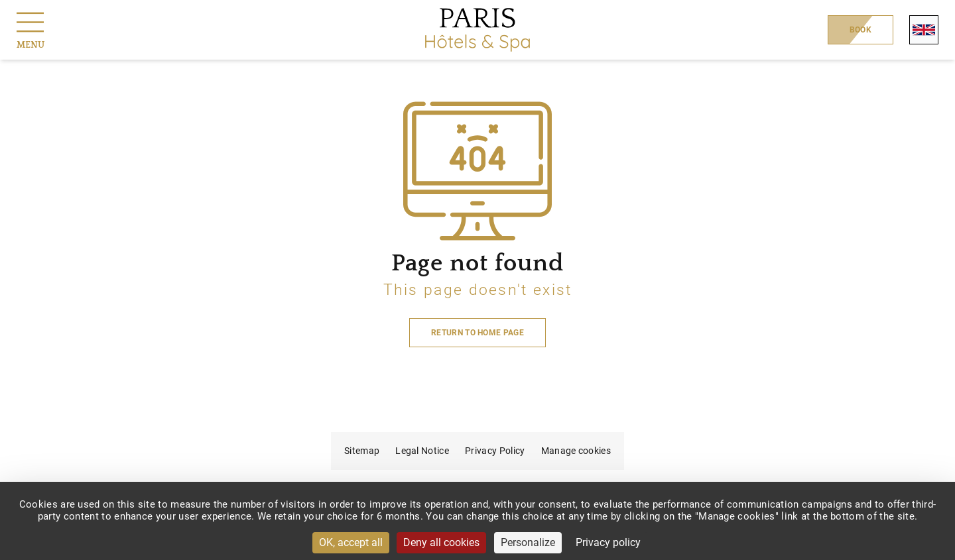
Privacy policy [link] (608, 542)
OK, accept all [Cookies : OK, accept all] (351, 542)
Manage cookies (576, 451)
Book (860, 30)
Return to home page (477, 333)
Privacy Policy (495, 451)
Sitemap (362, 451)
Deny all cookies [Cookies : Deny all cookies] (441, 542)
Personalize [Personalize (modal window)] (528, 542)
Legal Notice (422, 451)
